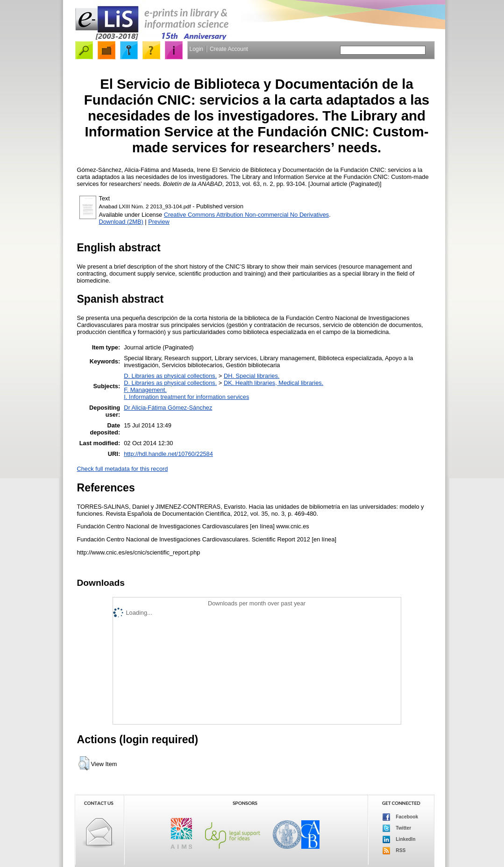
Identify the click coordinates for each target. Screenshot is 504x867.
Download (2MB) (121, 222)
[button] (84, 763)
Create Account (229, 49)
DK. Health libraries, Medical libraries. (273, 383)
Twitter (397, 828)
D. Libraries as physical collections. (170, 376)
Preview (159, 222)
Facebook (401, 817)
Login (196, 49)
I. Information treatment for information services (186, 397)
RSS (394, 851)
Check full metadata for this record (123, 469)
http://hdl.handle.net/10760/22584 (168, 454)
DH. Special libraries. (252, 376)
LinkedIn (399, 839)
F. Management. (145, 390)
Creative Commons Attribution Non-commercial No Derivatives (246, 215)
